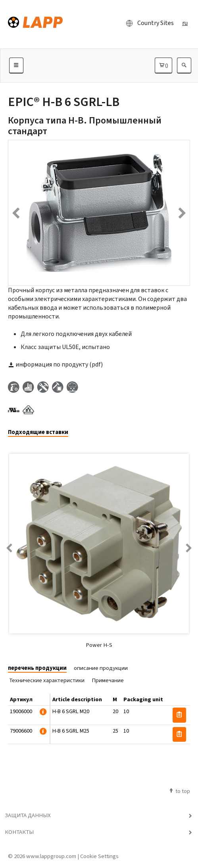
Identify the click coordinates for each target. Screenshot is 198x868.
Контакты (19, 832)
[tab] (41, 433)
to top (179, 791)
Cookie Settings (99, 856)
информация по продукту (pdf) (55, 364)
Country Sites (148, 23)
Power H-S (99, 645)
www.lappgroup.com (51, 856)
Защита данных (28, 815)
